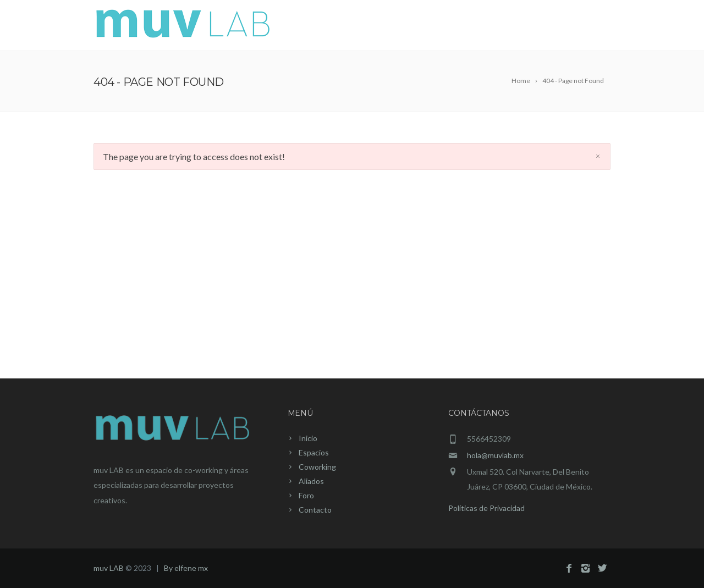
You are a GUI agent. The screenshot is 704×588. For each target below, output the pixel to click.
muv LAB (109, 568)
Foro (538, 26)
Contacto (583, 26)
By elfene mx (186, 568)
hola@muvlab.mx (495, 455)
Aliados (498, 26)
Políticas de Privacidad (486, 508)
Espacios (385, 26)
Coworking (442, 26)
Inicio (341, 26)
